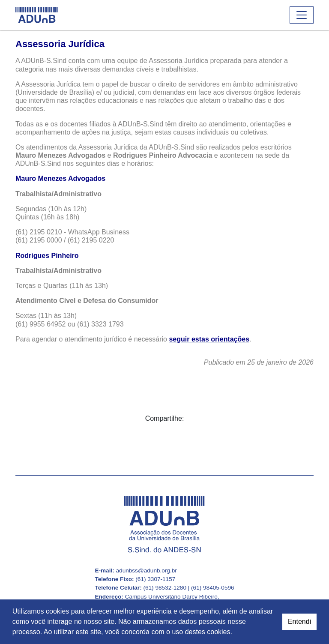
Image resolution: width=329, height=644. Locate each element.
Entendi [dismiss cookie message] (299, 622)
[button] (235, 633)
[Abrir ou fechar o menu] (302, 15)
